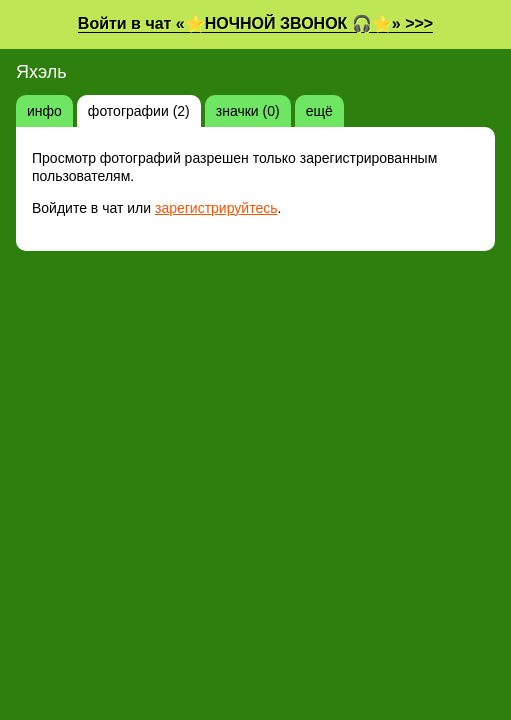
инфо (44, 111)
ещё (319, 111)
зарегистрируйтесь (216, 208)
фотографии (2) (139, 111)
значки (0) (248, 111)
